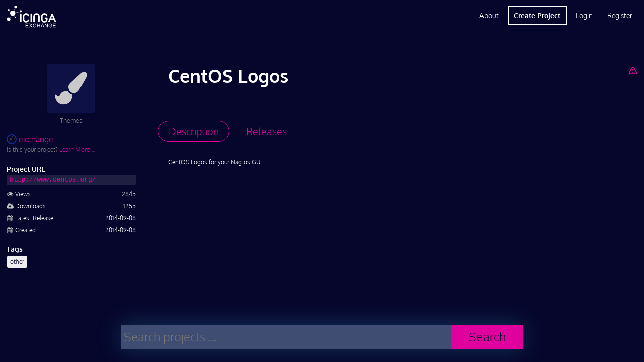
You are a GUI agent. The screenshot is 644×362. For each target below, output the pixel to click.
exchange (30, 139)
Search (487, 337)
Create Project (537, 15)
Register (620, 15)
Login (584, 15)
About (489, 15)
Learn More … (77, 150)
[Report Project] (633, 70)
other (17, 262)
